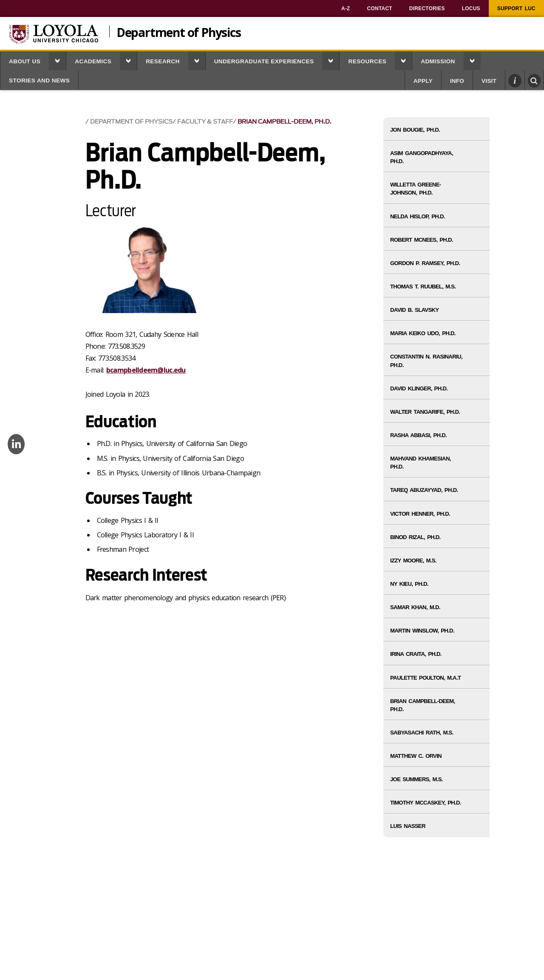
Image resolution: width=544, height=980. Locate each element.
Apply (423, 81)
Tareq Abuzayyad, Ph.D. (424, 490)
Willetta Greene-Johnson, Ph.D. (415, 189)
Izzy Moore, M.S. (413, 561)
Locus (471, 8)
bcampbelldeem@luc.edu (146, 370)
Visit (489, 81)
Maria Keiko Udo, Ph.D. (423, 333)
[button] (57, 61)
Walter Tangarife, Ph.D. (425, 412)
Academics (93, 61)
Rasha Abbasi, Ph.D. (418, 435)
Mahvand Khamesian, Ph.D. (421, 463)
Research (163, 61)
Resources (367, 61)
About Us (25, 61)
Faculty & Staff (205, 122)
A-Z (346, 8)
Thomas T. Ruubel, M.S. (423, 287)
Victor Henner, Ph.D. (420, 514)
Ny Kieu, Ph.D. (409, 584)
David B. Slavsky (414, 310)
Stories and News (39, 80)
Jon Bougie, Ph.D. (415, 130)
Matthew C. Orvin (416, 756)
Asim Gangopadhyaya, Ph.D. (422, 157)
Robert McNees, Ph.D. (422, 240)
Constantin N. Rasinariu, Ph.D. (426, 361)
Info (457, 81)
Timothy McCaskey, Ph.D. (426, 803)
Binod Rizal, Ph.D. (415, 537)
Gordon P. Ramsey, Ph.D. (425, 263)
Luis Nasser (408, 826)
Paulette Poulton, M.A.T (425, 678)
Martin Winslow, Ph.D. (422, 631)
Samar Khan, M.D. (415, 607)
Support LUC (516, 8)
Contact (380, 8)
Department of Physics (179, 31)
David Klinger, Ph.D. (419, 388)
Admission (438, 61)
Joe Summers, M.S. (416, 779)
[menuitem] (346, 8)
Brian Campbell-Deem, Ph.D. (285, 122)
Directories (427, 8)
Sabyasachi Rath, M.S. (422, 733)
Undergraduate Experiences (264, 61)
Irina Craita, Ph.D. (416, 654)
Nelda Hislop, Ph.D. (418, 216)
